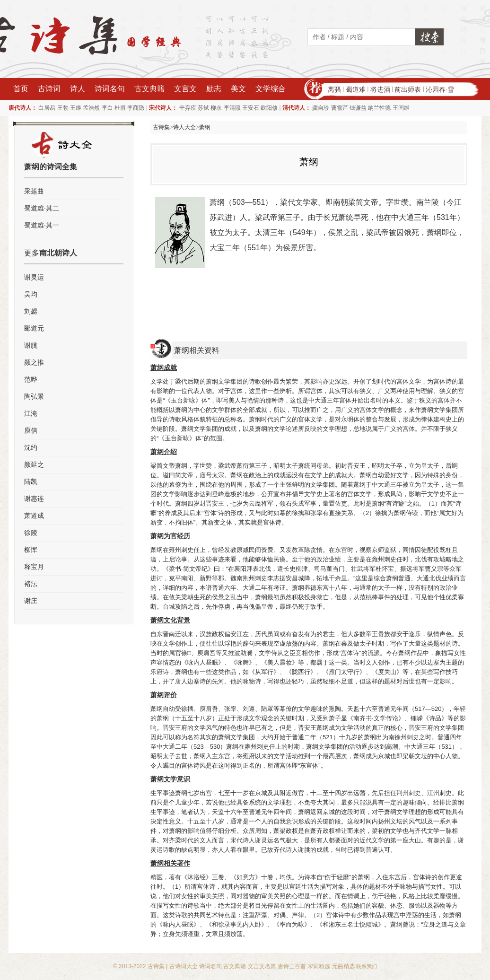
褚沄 (31, 584)
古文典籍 (149, 89)
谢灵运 (34, 277)
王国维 (401, 108)
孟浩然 (91, 108)
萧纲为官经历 (170, 536)
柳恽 (31, 550)
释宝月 (34, 567)
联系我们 (367, 966)
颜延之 (34, 464)
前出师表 (408, 89)
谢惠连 (34, 499)
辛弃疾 (188, 108)
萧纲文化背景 (170, 620)
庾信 (31, 430)
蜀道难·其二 (42, 208)
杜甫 (120, 108)
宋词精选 (319, 966)
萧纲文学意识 (170, 779)
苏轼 (203, 108)
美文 (238, 89)
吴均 (31, 294)
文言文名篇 (262, 966)
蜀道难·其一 (42, 225)
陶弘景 (34, 396)
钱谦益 (358, 108)
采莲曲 (34, 191)
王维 (76, 108)
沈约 (31, 447)
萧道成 (34, 516)
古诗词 (49, 89)
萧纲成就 (164, 367)
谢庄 (31, 601)
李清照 (232, 108)
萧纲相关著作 (170, 863)
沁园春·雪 (440, 89)
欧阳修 (269, 108)
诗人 (78, 89)
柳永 (216, 108)
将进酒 (380, 89)
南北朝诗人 (58, 253)
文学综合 (271, 89)
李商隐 (136, 108)
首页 (21, 89)
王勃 (63, 108)
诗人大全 (184, 127)
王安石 (251, 108)
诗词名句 (110, 89)
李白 (107, 108)
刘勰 (31, 311)
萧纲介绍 (164, 452)
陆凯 (31, 481)
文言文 (185, 89)
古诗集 (161, 127)
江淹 (31, 413)
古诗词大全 (184, 966)
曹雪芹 (340, 108)
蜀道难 (356, 89)
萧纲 (205, 127)
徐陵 (31, 533)
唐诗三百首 (292, 966)
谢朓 (31, 345)
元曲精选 (343, 966)
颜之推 (34, 362)
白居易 (47, 108)
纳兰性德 (379, 108)
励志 (214, 89)
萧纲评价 (164, 695)
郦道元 (34, 328)
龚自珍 (321, 108)
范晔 (31, 379)
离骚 (334, 89)
